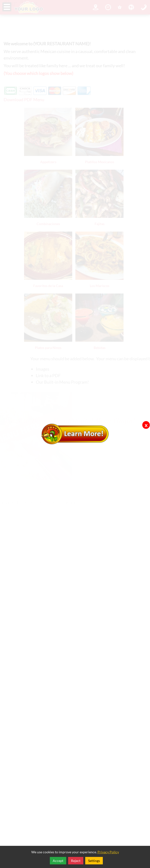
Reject (76, 861)
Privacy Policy (108, 852)
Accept (58, 861)
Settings (94, 861)
